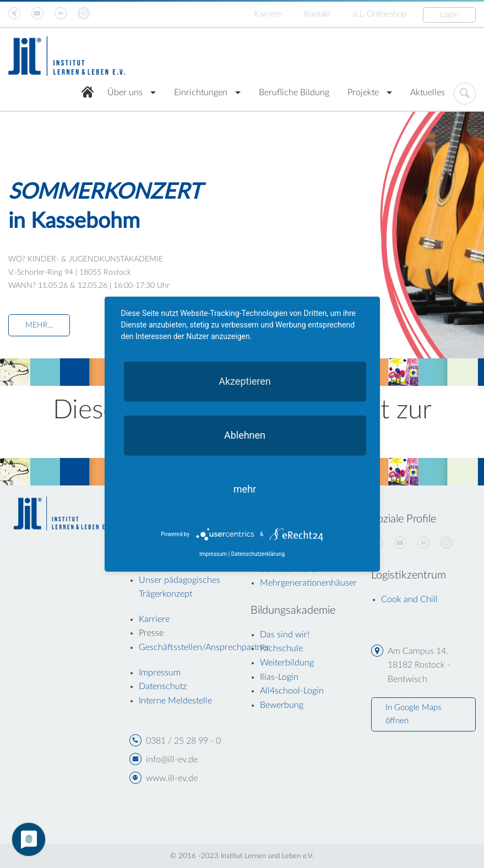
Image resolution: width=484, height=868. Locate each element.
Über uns (125, 92)
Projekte (363, 92)
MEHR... (39, 325)
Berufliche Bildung (294, 92)
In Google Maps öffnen (413, 714)
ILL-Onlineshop (380, 14)
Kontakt (317, 14)
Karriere (268, 14)
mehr (245, 488)
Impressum (213, 554)
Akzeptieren (245, 381)
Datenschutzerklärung (258, 554)
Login (449, 15)
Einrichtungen (201, 92)
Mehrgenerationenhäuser (308, 583)
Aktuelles (428, 92)
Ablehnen (245, 435)
